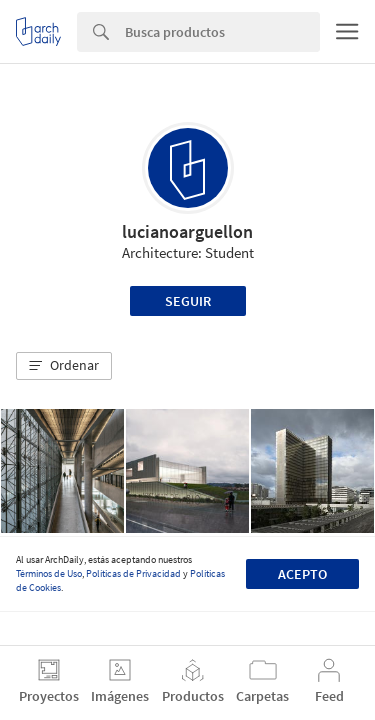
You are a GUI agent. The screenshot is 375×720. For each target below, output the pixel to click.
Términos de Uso (49, 573)
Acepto (302, 574)
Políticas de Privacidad (133, 573)
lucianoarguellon (187, 231)
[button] (64, 366)
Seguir (188, 301)
